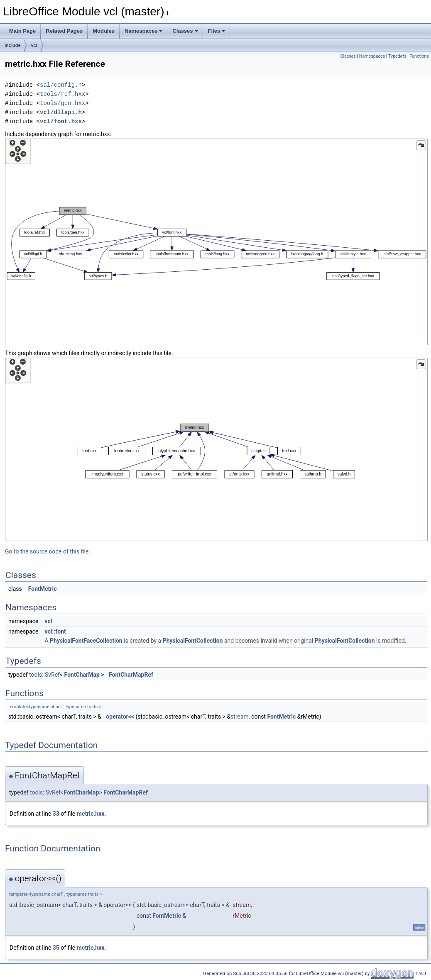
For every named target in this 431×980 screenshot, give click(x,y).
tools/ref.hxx (62, 94)
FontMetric (43, 589)
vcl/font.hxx (61, 121)
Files (217, 31)
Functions (419, 56)
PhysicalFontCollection (193, 641)
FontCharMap (82, 675)
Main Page (22, 31)
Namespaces (144, 31)
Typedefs (397, 56)
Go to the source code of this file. (48, 551)
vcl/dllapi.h (61, 112)
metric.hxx (91, 814)
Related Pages (64, 31)
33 (56, 814)
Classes (185, 31)
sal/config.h (61, 85)
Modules (104, 31)
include (13, 45)
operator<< (120, 717)
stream (240, 717)
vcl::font (55, 631)
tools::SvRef (44, 675)
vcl (34, 45)
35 (56, 948)
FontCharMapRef (131, 675)
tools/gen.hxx (62, 103)
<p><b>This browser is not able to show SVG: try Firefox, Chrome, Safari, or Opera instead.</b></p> (216, 242)
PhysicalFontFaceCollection (86, 641)
